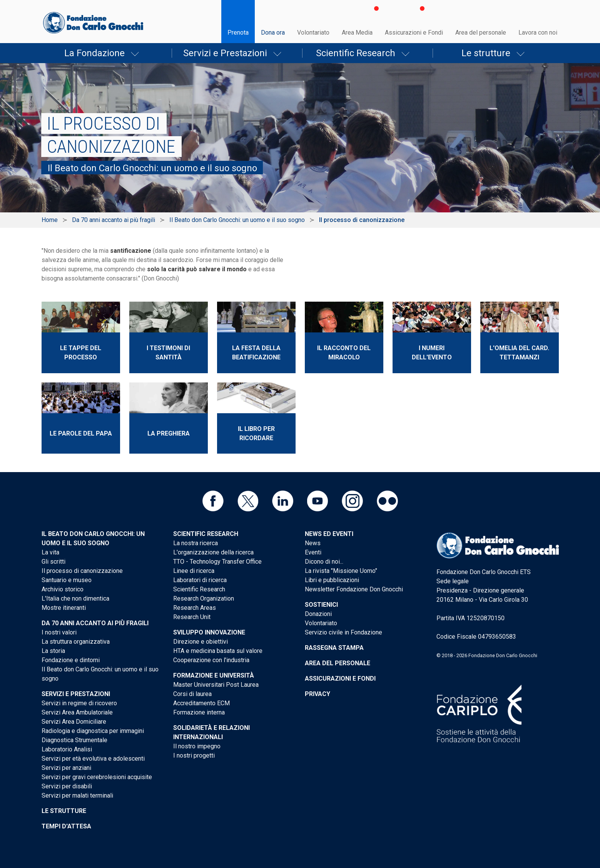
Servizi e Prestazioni (225, 53)
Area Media (357, 33)
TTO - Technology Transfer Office (217, 562)
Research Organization (204, 598)
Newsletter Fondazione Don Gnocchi (354, 589)
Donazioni (318, 614)
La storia (53, 651)
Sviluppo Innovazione (209, 632)
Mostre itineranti (64, 608)
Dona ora (273, 33)
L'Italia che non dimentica (75, 598)
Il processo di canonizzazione (82, 571)
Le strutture (486, 53)
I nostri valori (59, 632)
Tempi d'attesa (66, 826)
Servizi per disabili (67, 786)
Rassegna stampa (334, 648)
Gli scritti (53, 562)
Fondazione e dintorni (71, 660)
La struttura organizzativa (76, 642)
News (313, 543)
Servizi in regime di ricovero (79, 703)
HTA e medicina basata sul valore (218, 651)
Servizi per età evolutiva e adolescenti (93, 759)
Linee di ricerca (194, 571)
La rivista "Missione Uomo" (341, 571)
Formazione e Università (214, 675)
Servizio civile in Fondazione (343, 632)
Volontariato (313, 33)
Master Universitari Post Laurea (216, 685)
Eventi (313, 552)
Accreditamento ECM (201, 703)
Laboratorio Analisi (67, 749)
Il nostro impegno (197, 746)
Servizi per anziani (66, 768)
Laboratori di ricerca (200, 580)
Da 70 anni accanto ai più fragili (114, 220)
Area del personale (481, 33)
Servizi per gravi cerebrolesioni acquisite (97, 777)
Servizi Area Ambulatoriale (77, 712)
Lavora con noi (538, 33)
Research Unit (192, 617)
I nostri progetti (194, 755)
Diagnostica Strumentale (74, 740)
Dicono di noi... (324, 562)
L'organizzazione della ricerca (213, 552)
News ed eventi (329, 534)
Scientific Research (356, 53)
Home (50, 220)
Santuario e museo (67, 580)
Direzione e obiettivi (201, 642)
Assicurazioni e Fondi (414, 33)
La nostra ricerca (196, 543)
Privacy (318, 694)
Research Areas (195, 608)
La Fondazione (94, 53)
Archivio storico (63, 589)
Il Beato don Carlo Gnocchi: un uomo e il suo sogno (237, 220)
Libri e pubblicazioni (332, 580)
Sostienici (321, 605)
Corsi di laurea (192, 694)
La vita (50, 552)
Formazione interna (199, 712)
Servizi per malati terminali (77, 795)
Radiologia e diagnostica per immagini (93, 731)
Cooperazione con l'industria (211, 660)
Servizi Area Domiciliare (74, 722)
